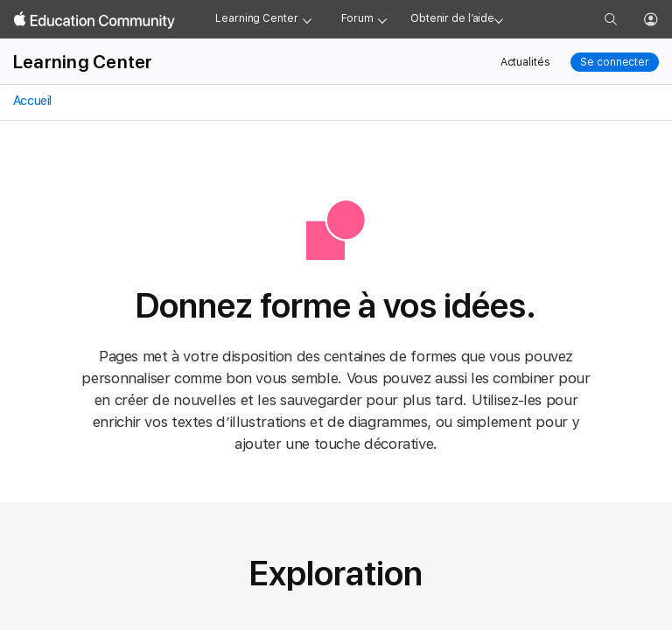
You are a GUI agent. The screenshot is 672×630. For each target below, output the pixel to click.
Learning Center (256, 18)
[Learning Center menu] (307, 19)
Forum (357, 18)
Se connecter (615, 62)
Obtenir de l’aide (452, 18)
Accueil (31, 101)
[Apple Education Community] (94, 20)
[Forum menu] (382, 19)
